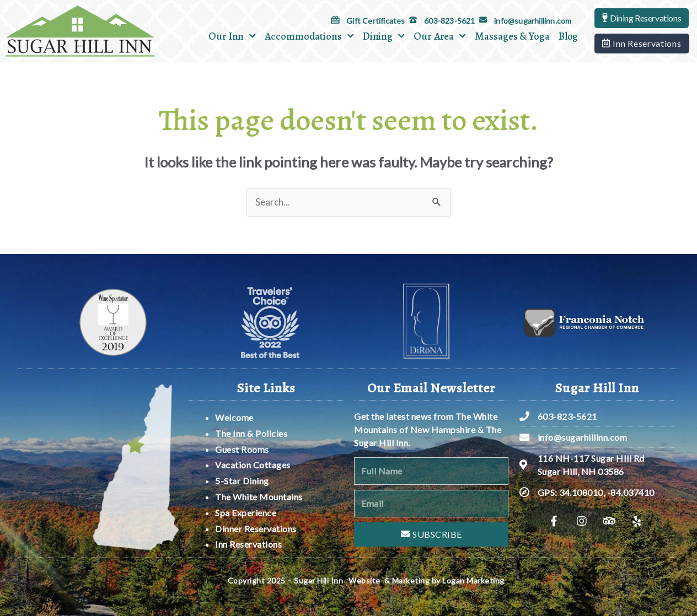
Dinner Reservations (256, 529)
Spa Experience (246, 513)
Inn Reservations (248, 544)
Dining (384, 36)
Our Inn (232, 36)
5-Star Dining (242, 481)
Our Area (440, 36)
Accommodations (309, 36)
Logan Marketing (473, 580)
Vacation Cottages (253, 465)
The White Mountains (259, 497)
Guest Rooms (242, 449)
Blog (569, 36)
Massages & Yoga (512, 36)
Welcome (235, 417)
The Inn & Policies (251, 433)
